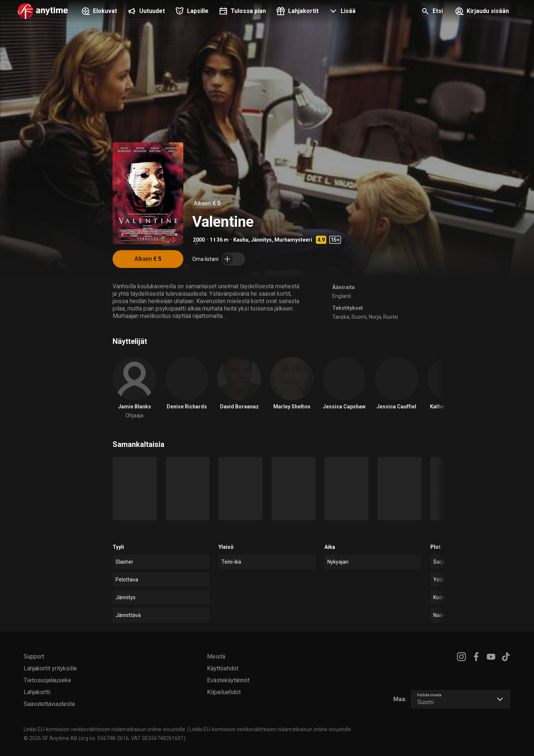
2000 (199, 240)
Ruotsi (391, 317)
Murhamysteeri (293, 240)
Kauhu (241, 240)
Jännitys (261, 240)
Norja (375, 317)
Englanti (342, 296)
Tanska (341, 317)
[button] (341, 12)
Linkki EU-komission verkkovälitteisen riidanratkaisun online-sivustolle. (105, 729)
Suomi (359, 317)
